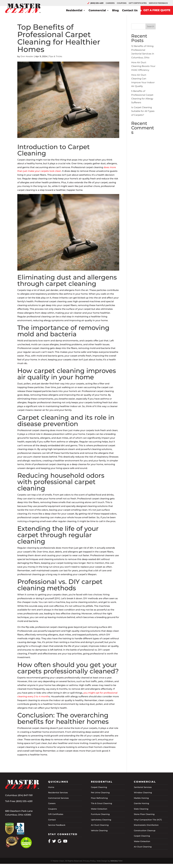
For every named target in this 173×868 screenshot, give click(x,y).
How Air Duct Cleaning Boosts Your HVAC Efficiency (143, 66)
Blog (115, 8)
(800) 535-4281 (24, 801)
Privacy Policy (89, 861)
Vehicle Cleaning (99, 830)
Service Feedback (57, 825)
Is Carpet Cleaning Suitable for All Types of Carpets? (143, 111)
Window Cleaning (143, 792)
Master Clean (58, 861)
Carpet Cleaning (99, 787)
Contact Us (130, 8)
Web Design (102, 861)
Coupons (53, 809)
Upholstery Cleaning (101, 820)
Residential (74, 8)
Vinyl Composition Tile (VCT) (148, 820)
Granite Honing (141, 803)
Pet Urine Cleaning (100, 792)
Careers (52, 803)
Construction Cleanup (145, 830)
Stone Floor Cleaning (144, 814)
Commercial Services (58, 798)
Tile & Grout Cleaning (101, 803)
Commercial (97, 8)
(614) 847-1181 (25, 795)
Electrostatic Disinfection (146, 825)
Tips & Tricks (55, 56)
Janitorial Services (143, 787)
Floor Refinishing (99, 798)
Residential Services (58, 792)
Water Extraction (99, 809)
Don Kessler (27, 56)
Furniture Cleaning (100, 814)
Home (51, 787)
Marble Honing (141, 798)
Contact (52, 820)
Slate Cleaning (141, 809)
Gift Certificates (56, 814)
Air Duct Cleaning (100, 825)
